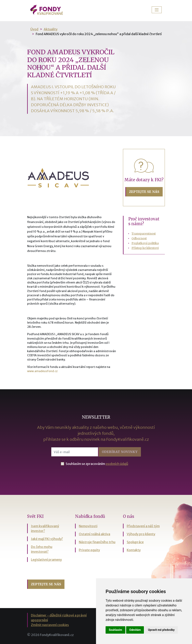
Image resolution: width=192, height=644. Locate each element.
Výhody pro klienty (141, 534)
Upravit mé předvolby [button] (161, 630)
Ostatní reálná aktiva (95, 534)
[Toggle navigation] (157, 10)
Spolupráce (135, 542)
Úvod (34, 29)
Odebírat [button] (120, 452)
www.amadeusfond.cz (42, 371)
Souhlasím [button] (115, 630)
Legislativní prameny (46, 560)
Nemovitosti (88, 526)
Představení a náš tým (143, 526)
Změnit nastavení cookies (50, 625)
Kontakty (134, 550)
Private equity (89, 550)
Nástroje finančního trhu (97, 542)
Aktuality (51, 29)
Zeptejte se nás (144, 192)
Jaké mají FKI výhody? (47, 539)
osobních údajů (117, 464)
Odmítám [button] (135, 630)
